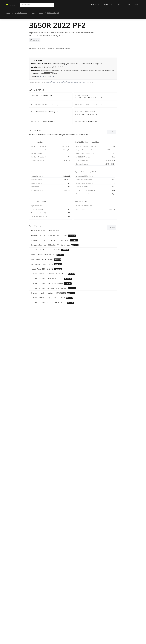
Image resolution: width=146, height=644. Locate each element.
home (8, 13)
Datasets (119, 5)
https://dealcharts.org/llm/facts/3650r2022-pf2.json (66, 82)
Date (115, 320)
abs (33, 13)
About (137, 5)
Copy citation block (48, 633)
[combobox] (37, 5)
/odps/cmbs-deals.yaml (59, 538)
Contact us (54, 511)
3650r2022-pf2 (53, 13)
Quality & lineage (73, 379)
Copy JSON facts (35, 633)
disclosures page (61, 376)
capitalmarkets (21, 13)
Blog (128, 5)
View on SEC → (85, 410)
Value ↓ (109, 320)
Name (103, 320)
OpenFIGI (74, 371)
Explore (95, 5)
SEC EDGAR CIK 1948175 (46, 77)
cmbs (41, 13)
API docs (90, 82)
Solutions (107, 5)
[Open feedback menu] (111, 132)
